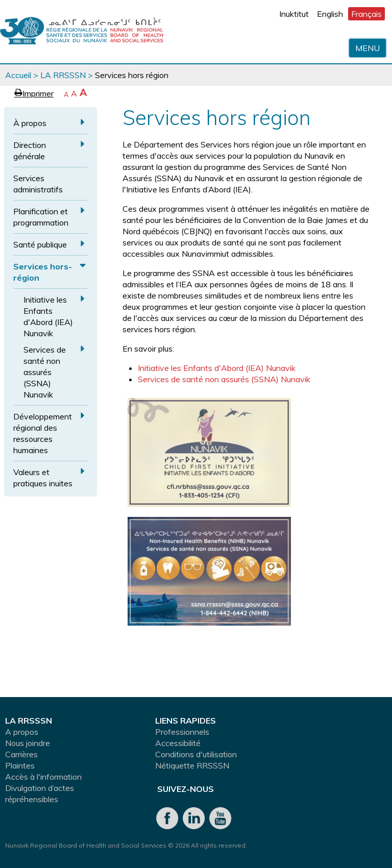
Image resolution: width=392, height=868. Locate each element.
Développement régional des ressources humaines (43, 433)
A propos (22, 732)
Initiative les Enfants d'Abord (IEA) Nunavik (48, 316)
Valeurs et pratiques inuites (43, 478)
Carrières (21, 754)
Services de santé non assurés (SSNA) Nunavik (45, 372)
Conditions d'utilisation (196, 754)
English (330, 14)
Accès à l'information (43, 777)
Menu (367, 48)
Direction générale (30, 151)
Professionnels (182, 732)
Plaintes (20, 765)
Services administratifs (38, 184)
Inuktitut (294, 14)
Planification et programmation (41, 217)
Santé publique (40, 244)
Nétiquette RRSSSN (192, 765)
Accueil (18, 75)
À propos (30, 123)
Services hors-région (43, 272)
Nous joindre (28, 743)
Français (366, 14)
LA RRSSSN (63, 75)
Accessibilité (178, 743)
